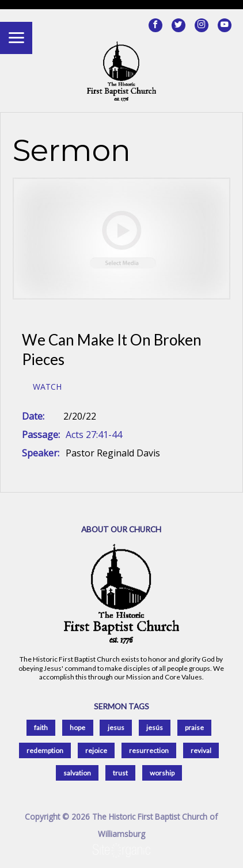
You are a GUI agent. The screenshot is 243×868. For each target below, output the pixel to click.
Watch (47, 387)
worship (162, 773)
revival (201, 750)
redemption (45, 750)
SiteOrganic (121, 851)
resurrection (149, 750)
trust (120, 773)
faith (41, 727)
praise (194, 727)
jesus (116, 727)
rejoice (96, 750)
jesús (155, 727)
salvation (77, 773)
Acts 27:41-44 (94, 435)
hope (77, 727)
